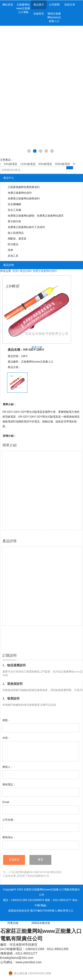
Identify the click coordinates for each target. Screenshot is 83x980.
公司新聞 (54, 5)
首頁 (15, 271)
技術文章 (70, 5)
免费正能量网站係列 (20, 193)
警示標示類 (14, 221)
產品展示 (39, 5)
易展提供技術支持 (19, 911)
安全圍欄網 (14, 204)
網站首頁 (8, 5)
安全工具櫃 (14, 210)
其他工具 (13, 256)
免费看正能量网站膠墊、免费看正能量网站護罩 (36, 216)
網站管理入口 (66, 911)
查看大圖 (37, 347)
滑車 (10, 250)
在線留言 (39, 14)
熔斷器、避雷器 (17, 239)
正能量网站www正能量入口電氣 (23, 8)
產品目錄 (25, 271)
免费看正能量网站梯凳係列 (24, 199)
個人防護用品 (16, 233)
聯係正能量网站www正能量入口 (54, 17)
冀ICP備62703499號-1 (43, 911)
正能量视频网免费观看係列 (24, 187)
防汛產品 (13, 244)
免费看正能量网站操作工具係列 (26, 227)
